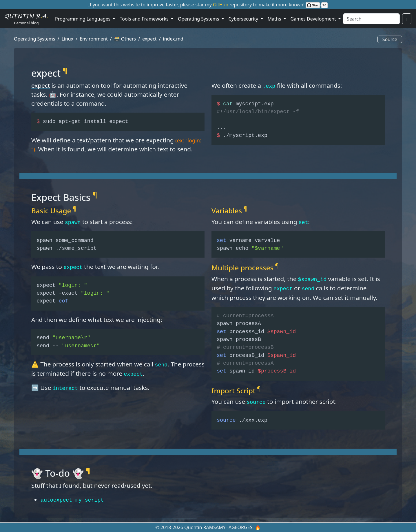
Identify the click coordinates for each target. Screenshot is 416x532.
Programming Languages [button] (83, 19)
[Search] (371, 19)
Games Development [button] (314, 19)
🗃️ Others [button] (125, 39)
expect (41, 85)
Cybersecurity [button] (244, 19)
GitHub (221, 5)
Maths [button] (275, 19)
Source (390, 39)
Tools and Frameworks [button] (145, 19)
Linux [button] (67, 39)
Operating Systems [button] (199, 19)
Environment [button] (94, 39)
